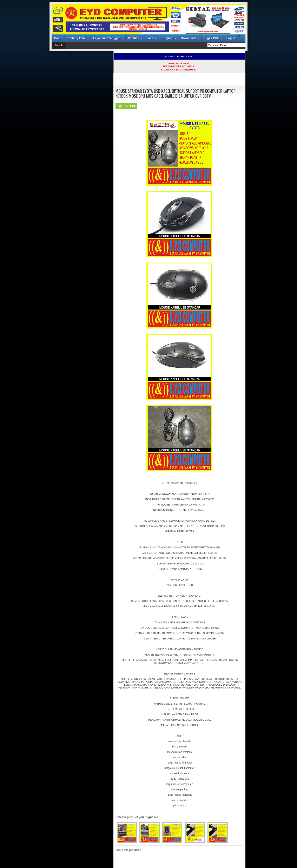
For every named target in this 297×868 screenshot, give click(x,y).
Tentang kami (76, 38)
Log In (231, 38)
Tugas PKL (211, 38)
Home (58, 38)
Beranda (59, 45)
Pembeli (134, 38)
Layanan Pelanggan (107, 38)
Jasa (150, 38)
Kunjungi (167, 38)
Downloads (189, 38)
